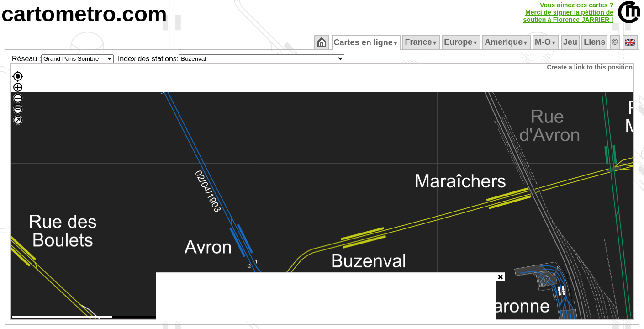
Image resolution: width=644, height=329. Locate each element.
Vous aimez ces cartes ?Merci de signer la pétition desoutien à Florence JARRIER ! (568, 12)
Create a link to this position (590, 67)
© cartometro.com (613, 318)
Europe (462, 42)
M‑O (546, 42)
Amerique (507, 42)
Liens (595, 42)
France (422, 42)
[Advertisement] (326, 297)
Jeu (571, 42)
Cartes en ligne (367, 42)
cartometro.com (84, 14)
